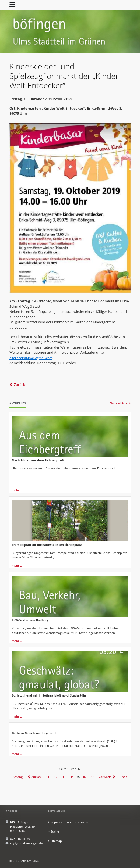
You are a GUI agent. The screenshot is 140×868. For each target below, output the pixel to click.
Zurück (20, 385)
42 (56, 777)
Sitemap (56, 841)
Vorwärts (105, 777)
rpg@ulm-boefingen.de (26, 843)
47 (92, 777)
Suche (55, 831)
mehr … (17, 490)
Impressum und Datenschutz (71, 822)
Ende (124, 777)
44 (72, 777)
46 (84, 777)
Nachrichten (118, 403)
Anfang (18, 777)
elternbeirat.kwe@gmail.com (31, 358)
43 (64, 777)
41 (48, 777)
